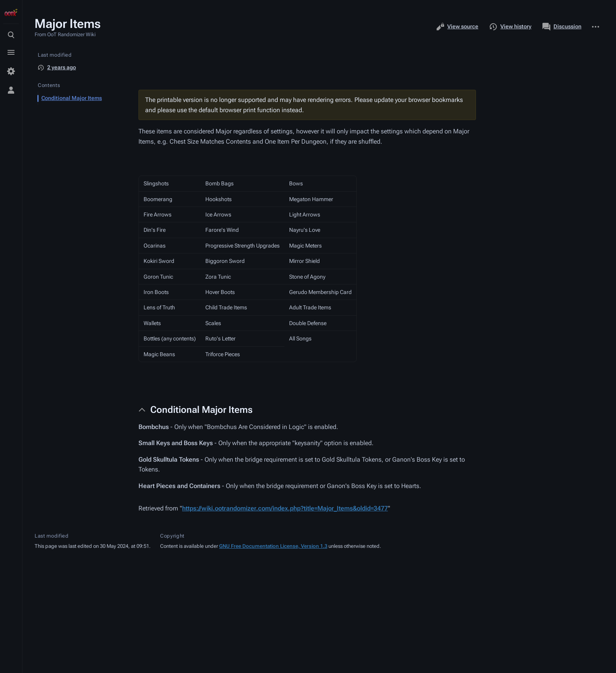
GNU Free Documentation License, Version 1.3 (273, 546)
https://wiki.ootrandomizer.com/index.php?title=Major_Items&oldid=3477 (285, 508)
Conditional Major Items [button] (201, 410)
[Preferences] (11, 71)
